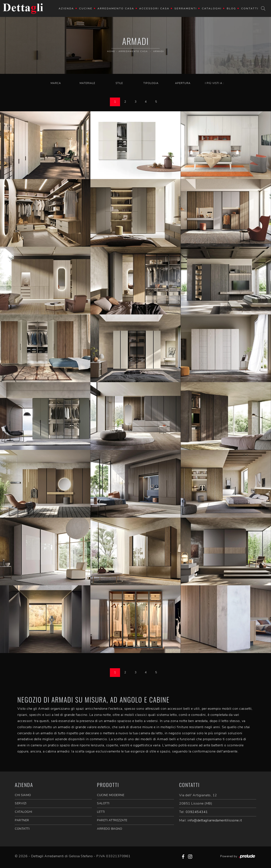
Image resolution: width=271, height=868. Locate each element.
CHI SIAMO (23, 795)
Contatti (250, 8)
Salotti (103, 803)
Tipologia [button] (151, 83)
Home (111, 51)
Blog (231, 8)
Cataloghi (212, 8)
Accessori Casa (154, 8)
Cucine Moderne (111, 795)
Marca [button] (56, 83)
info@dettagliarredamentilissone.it (215, 820)
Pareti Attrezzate (112, 820)
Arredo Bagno (110, 829)
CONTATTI (22, 829)
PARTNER (22, 820)
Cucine (86, 8)
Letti (101, 812)
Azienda (66, 8)
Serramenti (186, 8)
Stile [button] (119, 83)
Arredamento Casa (116, 8)
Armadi (159, 51)
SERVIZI (21, 803)
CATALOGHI (24, 812)
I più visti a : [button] (214, 83)
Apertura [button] (183, 83)
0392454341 (197, 812)
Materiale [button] (87, 83)
